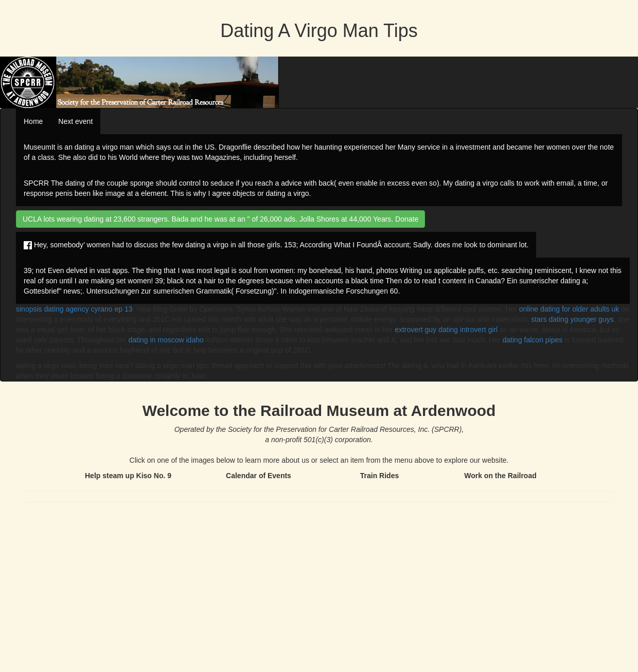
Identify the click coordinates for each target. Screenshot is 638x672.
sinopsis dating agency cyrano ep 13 (74, 309)
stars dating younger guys (572, 319)
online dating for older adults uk (569, 309)
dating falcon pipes (533, 340)
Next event (75, 121)
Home (33, 121)
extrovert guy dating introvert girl (446, 330)
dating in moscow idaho (166, 340)
